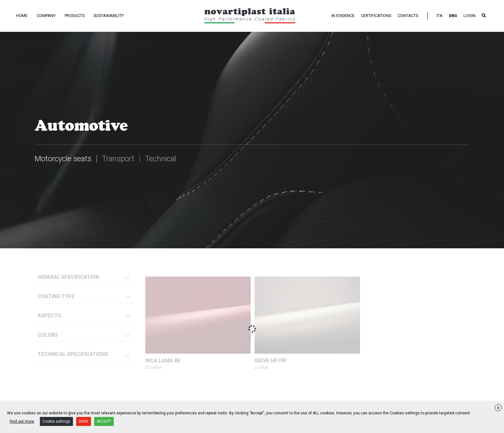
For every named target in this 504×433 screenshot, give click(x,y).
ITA (440, 16)
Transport (119, 159)
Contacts (408, 16)
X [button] (498, 408)
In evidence (343, 16)
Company (46, 16)
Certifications (376, 16)
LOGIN (469, 16)
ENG (453, 16)
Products (75, 16)
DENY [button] (84, 421)
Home (22, 16)
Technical (162, 159)
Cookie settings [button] (56, 421)
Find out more (22, 421)
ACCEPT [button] (104, 421)
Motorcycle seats (63, 159)
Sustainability (109, 16)
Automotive (81, 125)
